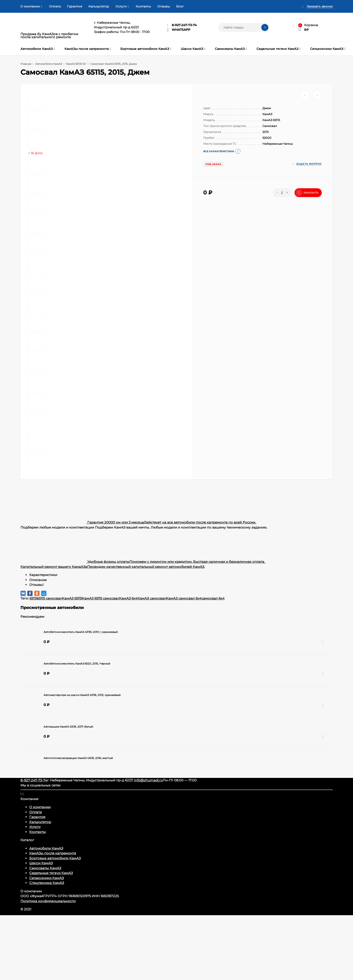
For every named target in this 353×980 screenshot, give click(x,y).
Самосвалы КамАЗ (45, 868)
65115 (33, 598)
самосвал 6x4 (213, 598)
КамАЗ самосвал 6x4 (184, 598)
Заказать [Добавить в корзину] (307, 193)
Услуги (121, 6)
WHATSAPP (181, 30)
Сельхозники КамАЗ (47, 878)
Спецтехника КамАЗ (47, 883)
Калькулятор (99, 6)
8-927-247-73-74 (184, 25)
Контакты (143, 6)
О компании (30, 6)
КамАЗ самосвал (152, 598)
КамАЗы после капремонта (53, 853)
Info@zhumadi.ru (148, 780)
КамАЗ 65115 (72, 598)
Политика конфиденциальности (48, 901)
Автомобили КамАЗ (46, 848)
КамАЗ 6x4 (128, 598)
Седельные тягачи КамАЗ (51, 873)
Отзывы (164, 6)
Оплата (55, 6)
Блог (180, 6)
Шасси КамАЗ (41, 863)
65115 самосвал (50, 598)
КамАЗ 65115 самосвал (101, 598)
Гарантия (75, 6)
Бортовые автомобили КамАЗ (55, 858)
